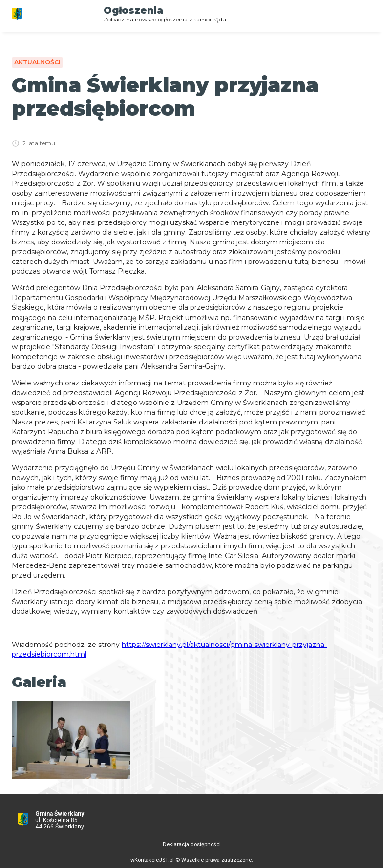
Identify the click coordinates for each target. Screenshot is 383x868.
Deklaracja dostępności (192, 844)
